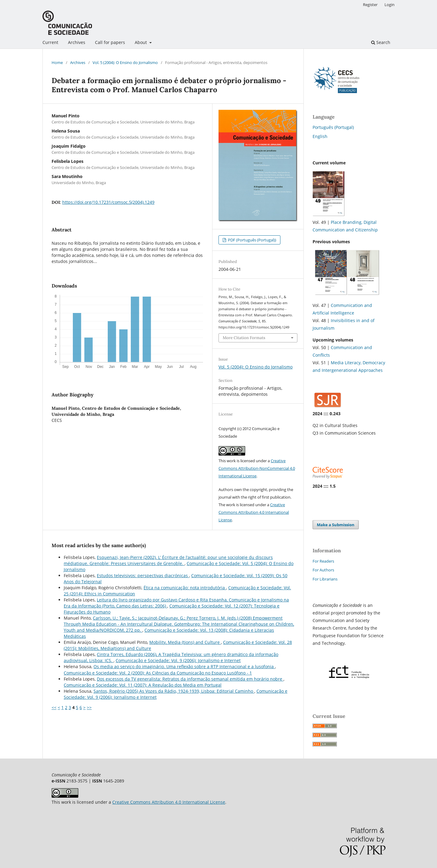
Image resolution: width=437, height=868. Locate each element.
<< (54, 707)
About (141, 42)
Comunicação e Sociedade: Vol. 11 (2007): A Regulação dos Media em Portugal (143, 685)
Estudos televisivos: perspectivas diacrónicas (143, 575)
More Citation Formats (244, 338)
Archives (77, 42)
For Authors (323, 570)
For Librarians (325, 579)
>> (89, 707)
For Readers (323, 561)
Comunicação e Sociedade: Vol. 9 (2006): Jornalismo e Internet (178, 660)
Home (57, 62)
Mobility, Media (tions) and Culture (185, 642)
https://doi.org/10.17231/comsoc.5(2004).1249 (108, 202)
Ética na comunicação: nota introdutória (185, 588)
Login (390, 5)
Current (50, 42)
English (320, 136)
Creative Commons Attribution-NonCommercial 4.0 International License (257, 468)
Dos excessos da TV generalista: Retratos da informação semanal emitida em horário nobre (190, 679)
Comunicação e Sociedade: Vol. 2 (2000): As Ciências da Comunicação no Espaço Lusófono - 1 (158, 673)
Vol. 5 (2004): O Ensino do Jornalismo (125, 62)
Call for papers (110, 42)
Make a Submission (336, 525)
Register (370, 5)
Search (381, 42)
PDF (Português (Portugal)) (252, 240)
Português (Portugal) (333, 127)
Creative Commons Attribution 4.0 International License (254, 512)
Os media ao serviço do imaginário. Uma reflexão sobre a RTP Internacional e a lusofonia (184, 666)
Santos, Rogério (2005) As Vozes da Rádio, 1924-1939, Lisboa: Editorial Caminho (174, 691)
